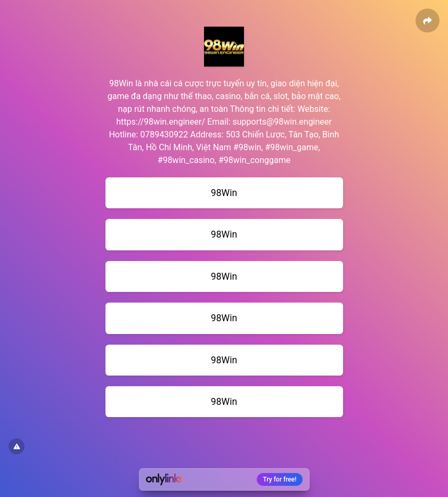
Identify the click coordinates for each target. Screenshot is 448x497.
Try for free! (280, 479)
